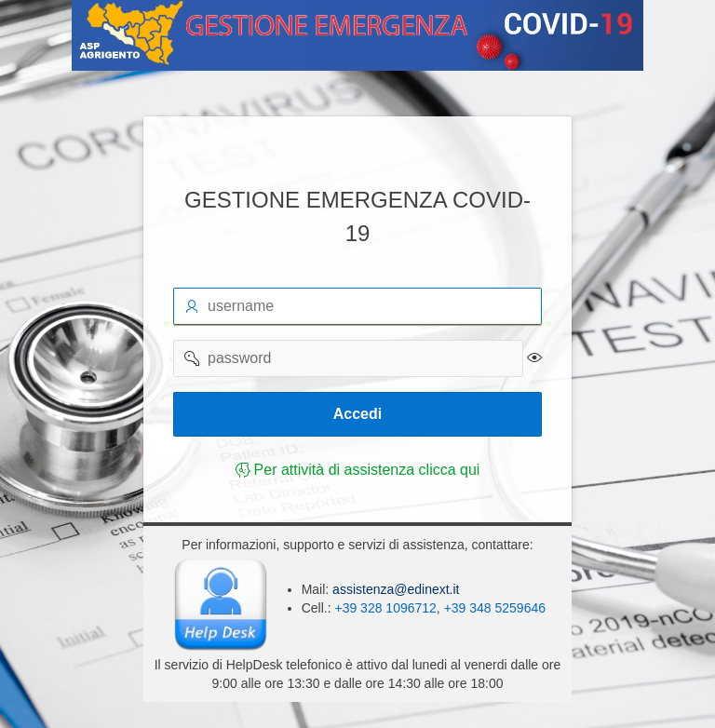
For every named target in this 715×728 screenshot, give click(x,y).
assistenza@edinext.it (394, 589)
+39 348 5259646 (495, 608)
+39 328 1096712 (385, 608)
